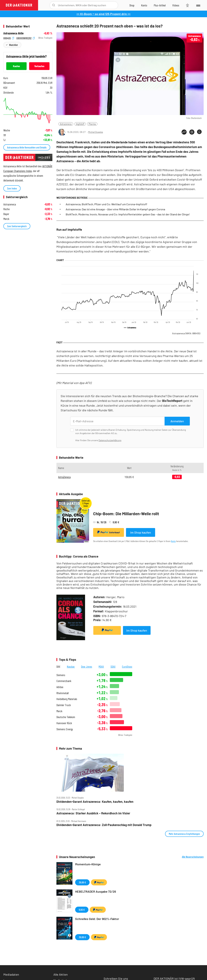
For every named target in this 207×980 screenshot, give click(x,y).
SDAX (113, 666)
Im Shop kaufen (141, 532)
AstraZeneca (64, 477)
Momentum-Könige (88, 864)
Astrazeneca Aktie (13, 33)
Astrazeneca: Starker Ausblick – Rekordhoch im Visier (93, 813)
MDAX (101, 666)
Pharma (92, 124)
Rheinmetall (62, 693)
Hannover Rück (64, 723)
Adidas (60, 687)
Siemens (61, 675)
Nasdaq (71, 666)
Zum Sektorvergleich (17, 226)
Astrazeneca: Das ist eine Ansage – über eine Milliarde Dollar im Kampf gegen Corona (115, 209)
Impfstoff (80, 124)
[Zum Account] (144, 5)
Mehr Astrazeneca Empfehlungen (184, 834)
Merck (59, 711)
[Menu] (198, 5)
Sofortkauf (109, 532)
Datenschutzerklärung (110, 440)
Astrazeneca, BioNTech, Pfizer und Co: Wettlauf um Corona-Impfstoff (106, 204)
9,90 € (82, 910)
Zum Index (12, 188)
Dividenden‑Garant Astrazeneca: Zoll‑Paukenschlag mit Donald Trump (104, 825)
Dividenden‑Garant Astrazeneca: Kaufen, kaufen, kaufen (95, 802)
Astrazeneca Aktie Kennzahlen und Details (27, 147)
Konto (173, 541)
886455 (9, 38)
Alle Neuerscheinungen (193, 857)
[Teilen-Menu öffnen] (184, 132)
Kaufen (16, 66)
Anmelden (177, 421)
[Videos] (176, 5)
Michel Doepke (95, 132)
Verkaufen (39, 66)
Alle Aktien (61, 974)
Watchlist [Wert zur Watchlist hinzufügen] (13, 45)
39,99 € (82, 882)
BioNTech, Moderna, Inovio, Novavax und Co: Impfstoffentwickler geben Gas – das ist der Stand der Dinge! (128, 214)
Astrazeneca (66, 124)
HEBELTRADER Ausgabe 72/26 (96, 891)
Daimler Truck (64, 705)
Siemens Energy (65, 729)
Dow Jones (87, 666)
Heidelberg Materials (67, 699)
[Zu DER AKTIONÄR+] (160, 5)
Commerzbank (64, 681)
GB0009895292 (26, 38)
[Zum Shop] (132, 5)
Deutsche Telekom (66, 717)
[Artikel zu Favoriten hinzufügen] (199, 132)
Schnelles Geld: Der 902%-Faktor (97, 919)
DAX (58, 666)
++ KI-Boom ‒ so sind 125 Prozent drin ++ (103, 14)
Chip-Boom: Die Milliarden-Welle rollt (126, 514)
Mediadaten (11, 974)
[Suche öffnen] (54, 5)
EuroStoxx (127, 666)
